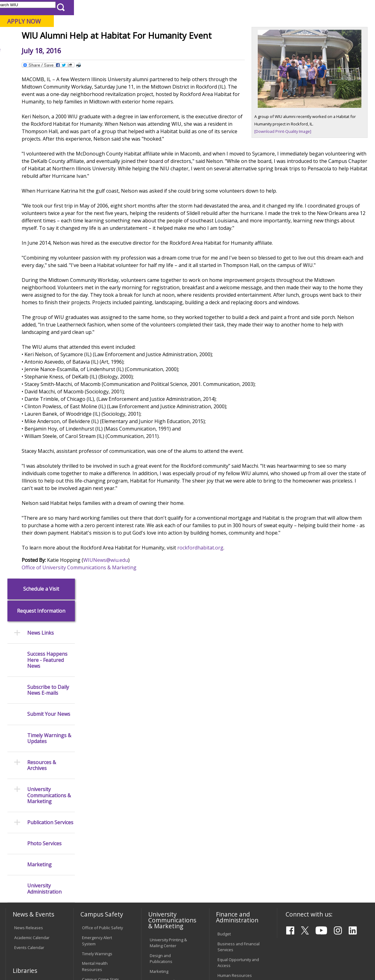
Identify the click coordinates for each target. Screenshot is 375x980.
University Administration (44, 383)
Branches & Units (30, 751)
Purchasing (228, 752)
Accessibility (29, 936)
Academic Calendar (32, 705)
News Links (41, 127)
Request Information (41, 105)
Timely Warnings (97, 721)
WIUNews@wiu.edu (163, 651)
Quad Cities (148, 37)
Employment (65, 936)
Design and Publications (161, 726)
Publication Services (50, 316)
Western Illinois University (97, 27)
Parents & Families (26, 7)
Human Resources (235, 742)
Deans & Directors (234, 821)
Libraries (171, 7)
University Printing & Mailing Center (168, 710)
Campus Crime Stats (101, 746)
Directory (233, 7)
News (116, 63)
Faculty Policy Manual (169, 842)
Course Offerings (202, 7)
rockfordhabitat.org (258, 639)
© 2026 (22, 961)
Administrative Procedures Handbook (163, 858)
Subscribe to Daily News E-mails (48, 184)
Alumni (163, 49)
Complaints (160, 900)
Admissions (127, 49)
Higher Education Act (169, 774)
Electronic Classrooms (102, 842)
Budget (224, 701)
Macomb (118, 37)
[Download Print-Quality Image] (302, 164)
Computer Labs (96, 833)
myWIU (280, 7)
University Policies (166, 817)
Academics (87, 49)
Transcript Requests (33, 824)
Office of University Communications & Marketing (136, 658)
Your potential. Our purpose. (68, 37)
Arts (190, 49)
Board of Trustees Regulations (167, 830)
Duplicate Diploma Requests (31, 837)
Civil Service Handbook (171, 874)
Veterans (137, 936)
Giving (250, 49)
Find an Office (230, 811)
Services (22, 781)
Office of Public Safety (102, 695)
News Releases (29, 695)
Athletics (219, 49)
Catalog (21, 761)
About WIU (48, 49)
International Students (93, 7)
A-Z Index (257, 7)
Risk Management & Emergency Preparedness (100, 762)
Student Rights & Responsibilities (165, 887)
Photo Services (44, 338)
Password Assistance (102, 852)
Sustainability (103, 936)
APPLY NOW (325, 21)
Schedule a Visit (41, 83)
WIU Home (94, 63)
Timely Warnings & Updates (49, 232)
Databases (24, 771)
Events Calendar (29, 715)
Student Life (286, 49)
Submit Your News (49, 208)
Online (175, 37)
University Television (169, 748)
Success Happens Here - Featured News (47, 154)
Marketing (39, 359)
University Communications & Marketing (49, 290)
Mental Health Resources (95, 734)
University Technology (102, 878)
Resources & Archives (42, 260)
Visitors (58, 7)
